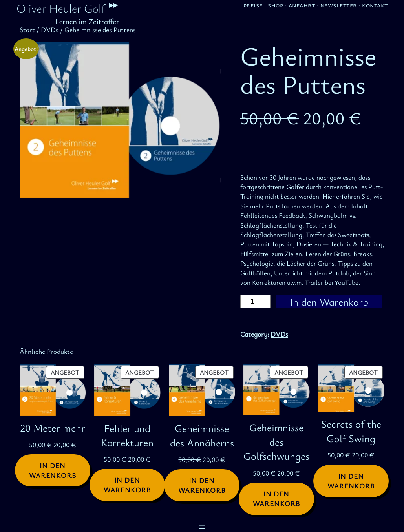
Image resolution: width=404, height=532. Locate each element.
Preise (253, 5)
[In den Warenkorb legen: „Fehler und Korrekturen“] (127, 485)
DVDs (50, 30)
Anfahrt (302, 5)
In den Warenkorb (329, 302)
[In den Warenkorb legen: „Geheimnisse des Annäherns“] (202, 485)
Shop (275, 5)
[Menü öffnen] (202, 527)
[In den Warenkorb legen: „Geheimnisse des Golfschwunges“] (276, 499)
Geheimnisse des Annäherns (202, 435)
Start (27, 30)
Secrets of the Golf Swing (351, 431)
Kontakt (375, 5)
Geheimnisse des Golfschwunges (276, 442)
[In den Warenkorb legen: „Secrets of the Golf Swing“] (351, 481)
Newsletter (339, 5)
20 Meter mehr (53, 428)
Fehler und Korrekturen (127, 435)
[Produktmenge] (255, 302)
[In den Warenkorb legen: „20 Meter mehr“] (53, 470)
